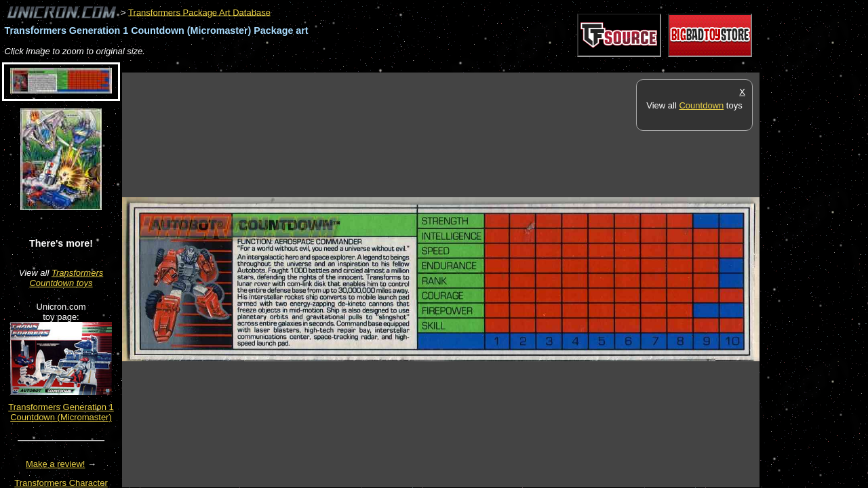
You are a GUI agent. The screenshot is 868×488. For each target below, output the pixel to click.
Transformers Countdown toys (66, 278)
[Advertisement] (369, 65)
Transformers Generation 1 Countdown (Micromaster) (61, 412)
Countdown (701, 105)
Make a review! (55, 464)
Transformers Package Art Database (199, 12)
